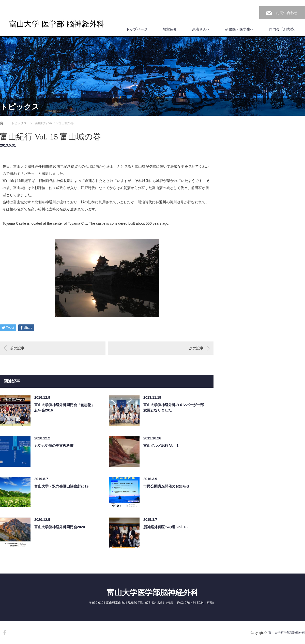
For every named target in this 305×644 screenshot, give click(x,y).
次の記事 (196, 348)
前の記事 (17, 348)
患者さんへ (201, 29)
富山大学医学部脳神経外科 (152, 592)
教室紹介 (170, 29)
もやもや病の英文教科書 (54, 446)
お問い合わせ (287, 13)
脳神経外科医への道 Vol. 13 (165, 527)
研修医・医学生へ (239, 29)
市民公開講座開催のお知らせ (166, 486)
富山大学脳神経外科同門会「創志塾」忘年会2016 (65, 407)
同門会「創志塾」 (283, 29)
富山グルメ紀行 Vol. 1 (161, 446)
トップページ (137, 29)
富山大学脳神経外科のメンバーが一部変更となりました (174, 407)
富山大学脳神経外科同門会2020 (60, 527)
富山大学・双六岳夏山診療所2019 (61, 486)
